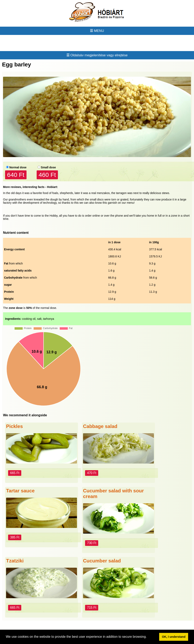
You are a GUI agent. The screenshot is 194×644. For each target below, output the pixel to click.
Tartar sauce (20, 491)
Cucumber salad (102, 561)
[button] (148, 637)
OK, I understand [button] (174, 637)
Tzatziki (15, 561)
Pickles (14, 426)
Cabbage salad (100, 426)
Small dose (48, 167)
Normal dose (18, 167)
